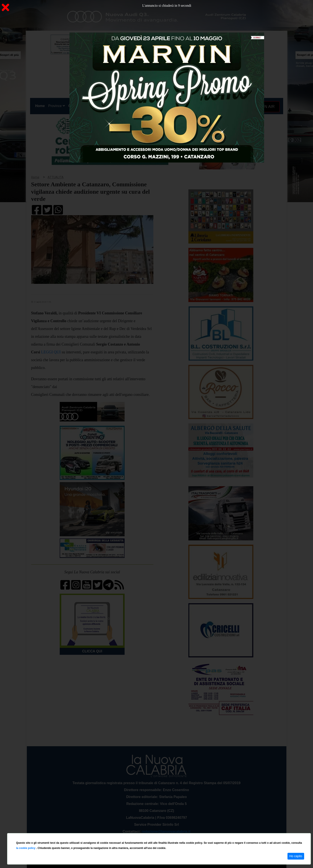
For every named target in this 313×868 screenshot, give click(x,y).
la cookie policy (26, 848)
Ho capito (296, 856)
